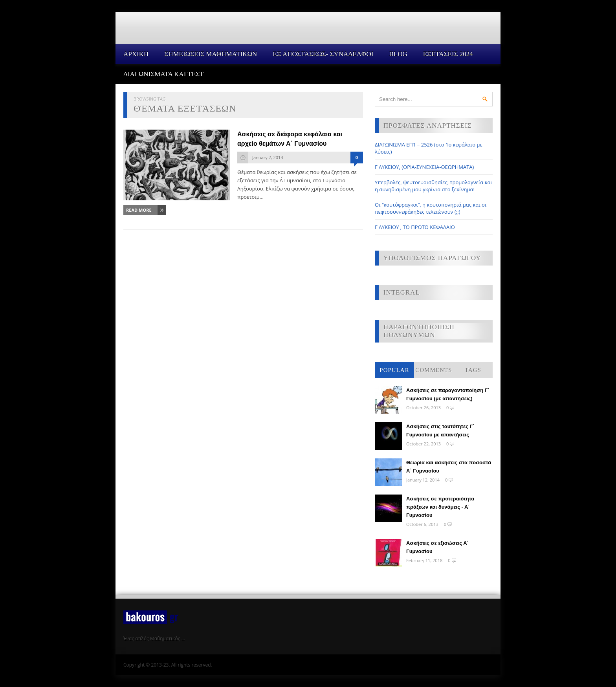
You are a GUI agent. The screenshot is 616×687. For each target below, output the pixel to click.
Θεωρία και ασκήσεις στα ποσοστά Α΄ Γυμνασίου (449, 467)
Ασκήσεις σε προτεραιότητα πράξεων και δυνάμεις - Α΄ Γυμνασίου (440, 507)
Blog (398, 54)
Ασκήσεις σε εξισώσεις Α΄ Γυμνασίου (437, 547)
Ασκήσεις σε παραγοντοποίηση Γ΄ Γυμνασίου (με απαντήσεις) (448, 394)
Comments (434, 370)
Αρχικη (136, 54)
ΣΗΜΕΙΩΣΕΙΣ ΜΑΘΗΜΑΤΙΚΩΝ (211, 54)
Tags (473, 370)
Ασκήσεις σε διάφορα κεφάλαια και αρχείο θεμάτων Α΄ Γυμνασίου (290, 139)
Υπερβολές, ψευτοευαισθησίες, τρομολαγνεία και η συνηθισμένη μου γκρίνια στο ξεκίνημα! (434, 186)
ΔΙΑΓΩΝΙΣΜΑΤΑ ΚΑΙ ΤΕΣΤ (164, 74)
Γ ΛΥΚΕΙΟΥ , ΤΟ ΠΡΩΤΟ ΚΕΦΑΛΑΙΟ (415, 227)
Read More (139, 210)
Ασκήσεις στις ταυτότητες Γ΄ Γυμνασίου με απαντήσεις (440, 431)
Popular (394, 370)
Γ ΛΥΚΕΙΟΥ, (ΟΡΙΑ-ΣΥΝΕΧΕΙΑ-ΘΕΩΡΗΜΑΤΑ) (424, 167)
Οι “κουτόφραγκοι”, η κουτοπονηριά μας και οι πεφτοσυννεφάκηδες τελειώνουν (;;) (431, 208)
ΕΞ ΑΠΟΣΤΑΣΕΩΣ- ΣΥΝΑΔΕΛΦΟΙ (323, 54)
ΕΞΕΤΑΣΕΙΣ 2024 (448, 54)
